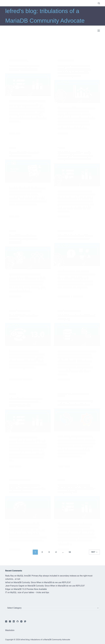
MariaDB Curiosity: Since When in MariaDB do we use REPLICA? (42, 582)
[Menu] (99, 31)
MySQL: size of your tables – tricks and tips (30, 592)
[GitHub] (18, 621)
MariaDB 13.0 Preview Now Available (30, 589)
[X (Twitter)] (6, 621)
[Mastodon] (25, 621)
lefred (8, 582)
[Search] (99, 3)
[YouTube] (21, 621)
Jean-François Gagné (15, 586)
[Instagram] (10, 621)
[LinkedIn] (14, 621)
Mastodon (10, 630)
